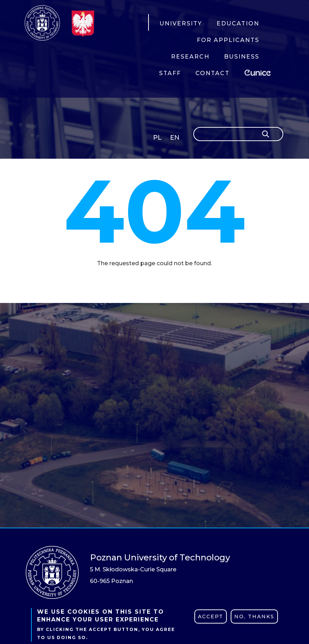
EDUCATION (238, 23)
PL (157, 138)
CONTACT (213, 73)
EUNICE (259, 72)
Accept (211, 616)
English (175, 139)
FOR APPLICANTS (228, 40)
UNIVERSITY (181, 23)
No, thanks (254, 616)
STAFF (170, 73)
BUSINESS (242, 57)
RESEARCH (190, 57)
